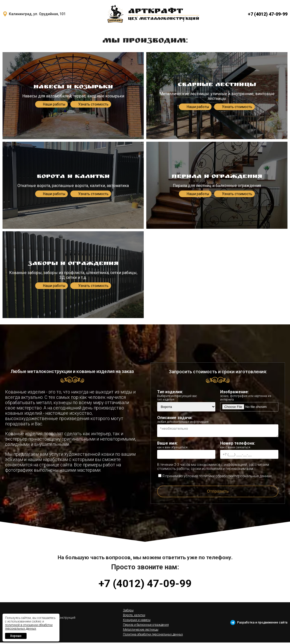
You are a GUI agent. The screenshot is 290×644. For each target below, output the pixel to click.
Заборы (128, 612)
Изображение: (249, 395)
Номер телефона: (249, 446)
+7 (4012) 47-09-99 (268, 14)
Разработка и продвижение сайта (262, 624)
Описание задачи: (218, 419)
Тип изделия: (186, 395)
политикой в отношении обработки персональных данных (29, 627)
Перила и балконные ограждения (146, 626)
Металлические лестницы (141, 631)
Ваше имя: (186, 446)
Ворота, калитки (134, 617)
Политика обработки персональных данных (153, 636)
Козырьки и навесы (137, 621)
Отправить (218, 493)
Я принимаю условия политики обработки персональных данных (215, 477)
